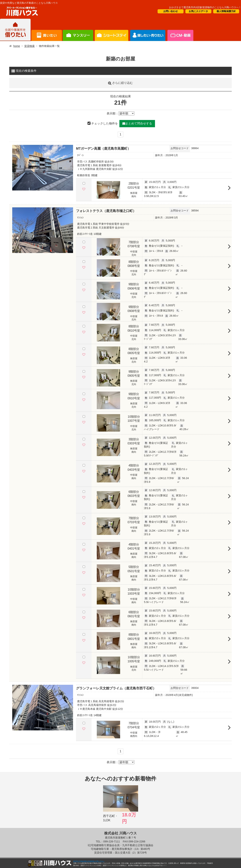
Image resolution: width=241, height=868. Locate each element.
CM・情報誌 (148, 30)
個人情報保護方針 (226, 11)
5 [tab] (50, 189)
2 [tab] (39, 189)
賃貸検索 (29, 46)
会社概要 (180, 30)
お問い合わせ (171, 11)
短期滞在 (78, 30)
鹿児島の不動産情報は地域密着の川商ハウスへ (89, 861)
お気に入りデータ (198, 11)
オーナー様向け (112, 30)
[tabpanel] (43, 168)
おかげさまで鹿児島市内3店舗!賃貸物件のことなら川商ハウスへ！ (205, 7)
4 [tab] (46, 189)
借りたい (15, 30)
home (17, 46)
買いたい (47, 30)
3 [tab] (43, 189)
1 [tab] (35, 189)
